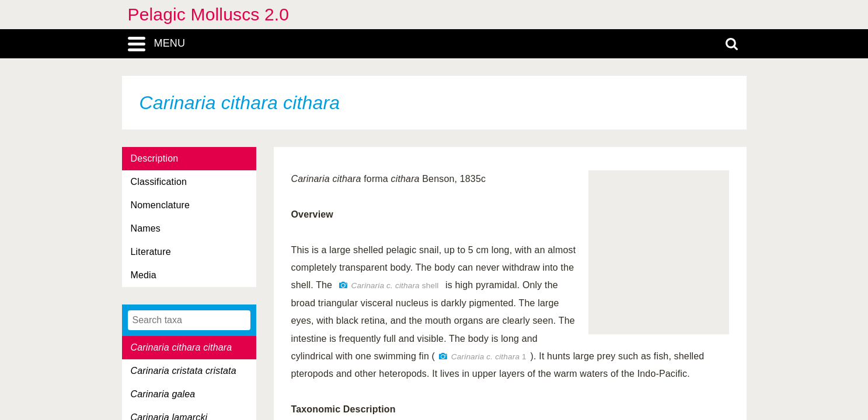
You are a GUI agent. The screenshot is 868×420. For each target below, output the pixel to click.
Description (155, 158)
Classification (159, 182)
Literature (151, 252)
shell (395, 286)
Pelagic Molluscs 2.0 (209, 14)
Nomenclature (161, 205)
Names (146, 228)
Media (144, 275)
